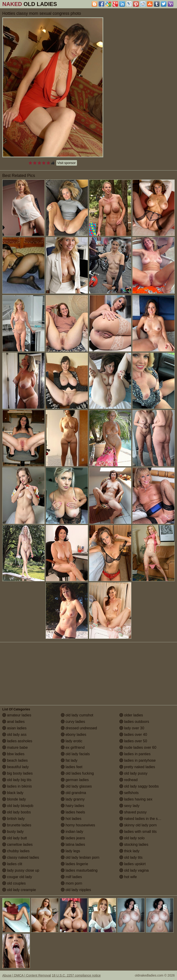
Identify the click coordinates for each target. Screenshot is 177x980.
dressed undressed (79, 728)
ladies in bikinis (17, 786)
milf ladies (71, 877)
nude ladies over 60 (138, 747)
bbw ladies (13, 754)
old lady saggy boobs (139, 786)
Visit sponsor (67, 163)
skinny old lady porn (138, 825)
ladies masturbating (79, 870)
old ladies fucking (77, 773)
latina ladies (73, 845)
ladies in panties (135, 754)
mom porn (71, 883)
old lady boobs (17, 812)
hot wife (128, 877)
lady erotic (72, 741)
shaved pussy (133, 812)
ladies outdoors (134, 722)
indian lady (72, 832)
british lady (13, 819)
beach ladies (15, 760)
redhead (128, 780)
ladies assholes (17, 741)
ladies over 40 (133, 735)
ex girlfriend (73, 747)
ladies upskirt (133, 864)
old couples (14, 883)
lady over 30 (132, 728)
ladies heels (73, 812)
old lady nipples (76, 890)
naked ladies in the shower (144, 819)
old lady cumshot (77, 715)
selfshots (129, 793)
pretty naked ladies (137, 767)
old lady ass (14, 735)
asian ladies (14, 728)
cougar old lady (17, 877)
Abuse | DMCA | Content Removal (27, 975)
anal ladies (13, 722)
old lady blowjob (18, 806)
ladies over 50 (133, 741)
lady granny (73, 799)
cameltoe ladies (18, 845)
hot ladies (71, 819)
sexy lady (129, 806)
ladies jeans (73, 838)
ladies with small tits (138, 832)
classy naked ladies (21, 857)
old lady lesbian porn (80, 857)
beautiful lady (16, 767)
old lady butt (15, 838)
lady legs (71, 851)
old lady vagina (134, 870)
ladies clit (12, 864)
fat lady (69, 760)
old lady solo (132, 838)
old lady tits (131, 857)
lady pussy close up (21, 870)
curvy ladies (73, 722)
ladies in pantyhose (137, 760)
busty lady (13, 832)
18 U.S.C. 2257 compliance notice (76, 975)
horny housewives (78, 825)
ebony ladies (74, 735)
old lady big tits (17, 780)
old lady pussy (133, 773)
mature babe (15, 747)
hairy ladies (72, 806)
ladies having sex (136, 799)
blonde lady (14, 799)
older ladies (131, 715)
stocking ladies (134, 845)
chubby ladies (16, 851)
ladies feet (72, 767)
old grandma (73, 793)
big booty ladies (18, 773)
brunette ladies (17, 825)
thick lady (129, 851)
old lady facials (75, 754)
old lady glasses (76, 786)
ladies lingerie (74, 864)
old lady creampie (19, 890)
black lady (13, 793)
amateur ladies (17, 715)
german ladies (75, 780)
